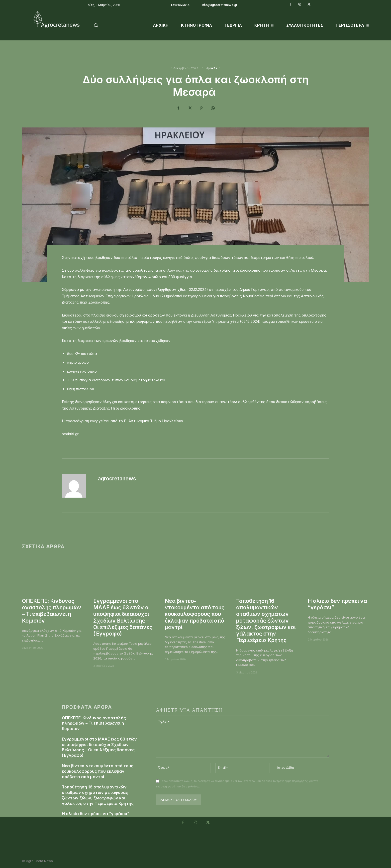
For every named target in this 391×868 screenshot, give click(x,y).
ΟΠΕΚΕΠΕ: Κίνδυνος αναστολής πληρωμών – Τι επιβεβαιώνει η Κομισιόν (52, 611)
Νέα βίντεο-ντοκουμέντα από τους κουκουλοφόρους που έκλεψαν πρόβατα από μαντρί (195, 614)
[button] (109, 25)
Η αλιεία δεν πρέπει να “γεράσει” (96, 810)
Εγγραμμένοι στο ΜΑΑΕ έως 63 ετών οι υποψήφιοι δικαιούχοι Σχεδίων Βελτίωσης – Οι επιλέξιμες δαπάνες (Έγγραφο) (123, 617)
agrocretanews (117, 479)
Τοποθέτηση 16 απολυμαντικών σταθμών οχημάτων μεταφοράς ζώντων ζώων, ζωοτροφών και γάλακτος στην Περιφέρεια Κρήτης (266, 621)
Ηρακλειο (213, 68)
